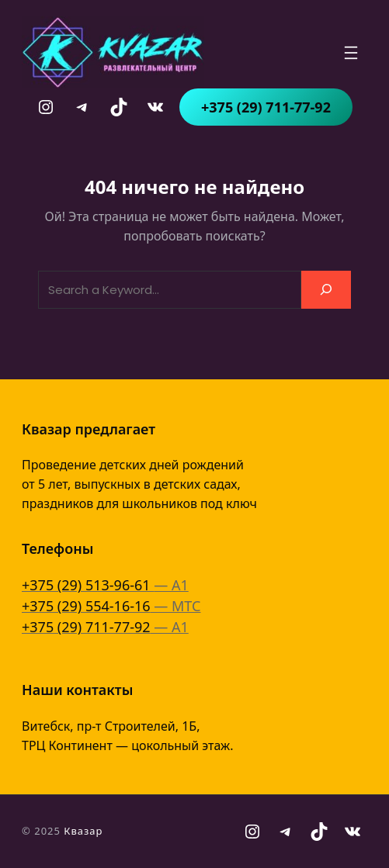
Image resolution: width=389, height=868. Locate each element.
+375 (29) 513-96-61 (88, 585)
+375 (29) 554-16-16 (86, 606)
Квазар (83, 831)
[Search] (326, 290)
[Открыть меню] (351, 53)
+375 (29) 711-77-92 (266, 107)
